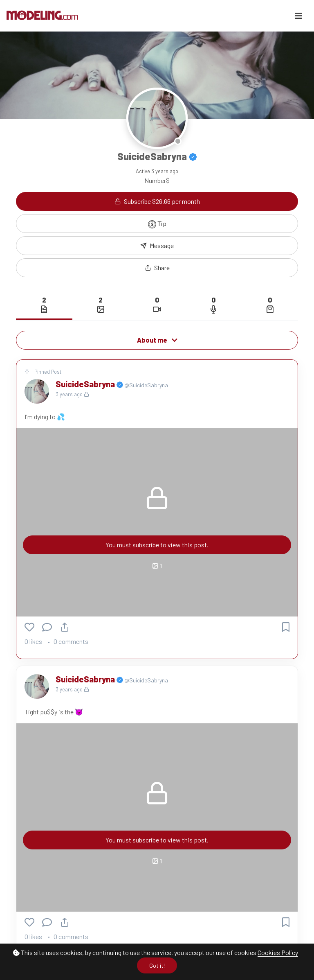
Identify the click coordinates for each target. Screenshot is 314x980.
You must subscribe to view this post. (157, 545)
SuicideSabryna (86, 384)
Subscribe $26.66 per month (157, 201)
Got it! (157, 965)
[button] (157, 268)
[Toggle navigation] (298, 16)
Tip (157, 224)
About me (157, 340)
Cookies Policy (278, 952)
